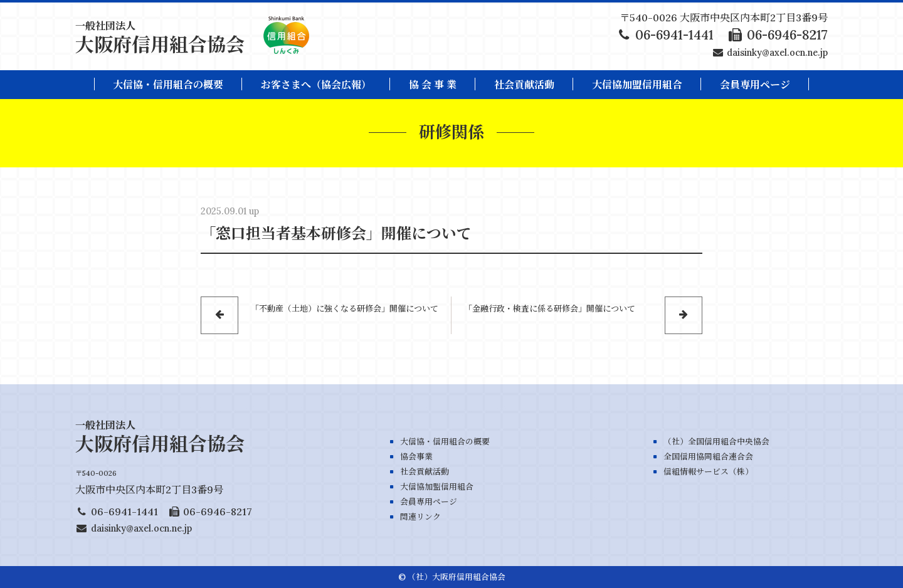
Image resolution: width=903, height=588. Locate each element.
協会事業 (416, 457)
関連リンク (420, 517)
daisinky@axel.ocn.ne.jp (777, 53)
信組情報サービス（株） (708, 472)
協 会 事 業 (433, 85)
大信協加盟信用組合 (637, 85)
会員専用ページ (429, 502)
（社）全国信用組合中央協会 (716, 442)
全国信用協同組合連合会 (708, 457)
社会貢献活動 (524, 85)
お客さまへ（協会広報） (316, 85)
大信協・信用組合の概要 (168, 85)
